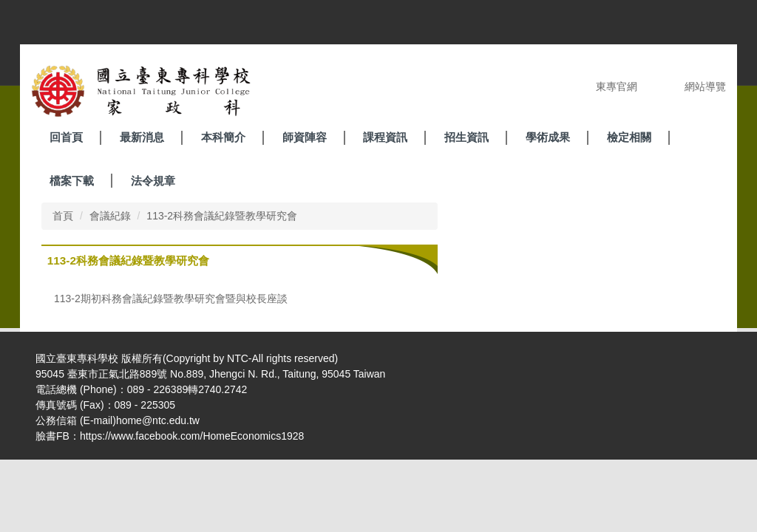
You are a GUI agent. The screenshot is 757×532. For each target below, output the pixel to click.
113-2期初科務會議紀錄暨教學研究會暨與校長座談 (171, 299)
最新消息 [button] (142, 137)
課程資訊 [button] (385, 137)
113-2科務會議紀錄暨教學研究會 (222, 216)
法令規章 (153, 181)
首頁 (63, 216)
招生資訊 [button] (466, 137)
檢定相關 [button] (629, 137)
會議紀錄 (110, 216)
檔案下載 (72, 181)
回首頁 (66, 137)
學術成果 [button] (548, 137)
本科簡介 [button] (223, 137)
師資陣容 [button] (305, 137)
